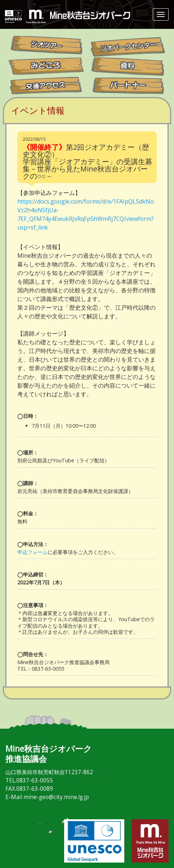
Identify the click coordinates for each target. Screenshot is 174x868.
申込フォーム (32, 552)
